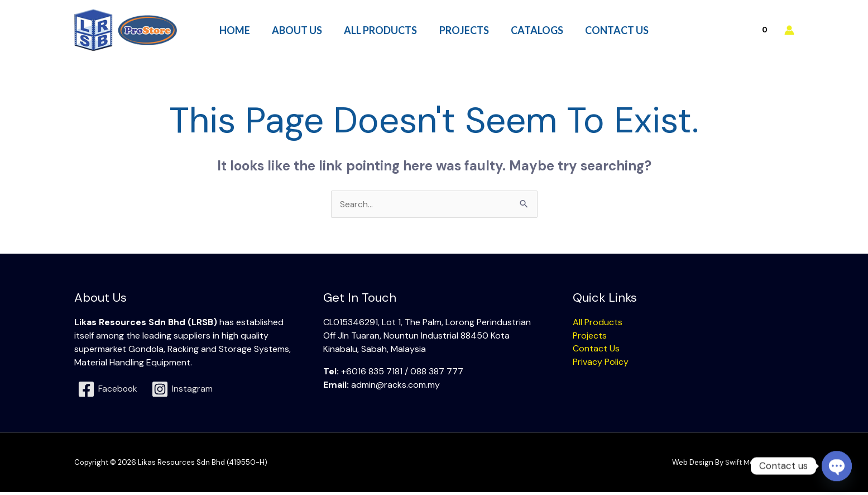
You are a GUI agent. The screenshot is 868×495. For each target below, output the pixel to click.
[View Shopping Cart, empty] (741, 31)
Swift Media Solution (759, 465)
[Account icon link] (789, 31)
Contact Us (596, 351)
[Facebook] (108, 391)
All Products (598, 324)
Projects (590, 338)
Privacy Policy (601, 365)
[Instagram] (183, 391)
